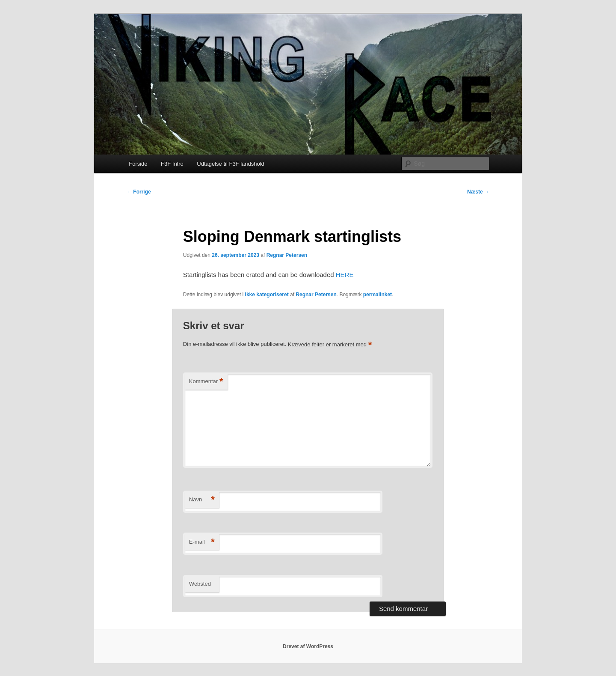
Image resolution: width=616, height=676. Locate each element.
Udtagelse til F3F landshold (231, 164)
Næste (478, 192)
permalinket (378, 295)
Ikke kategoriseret (267, 295)
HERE (345, 275)
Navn (202, 500)
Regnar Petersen (287, 255)
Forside (138, 164)
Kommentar (206, 382)
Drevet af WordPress (308, 646)
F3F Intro (172, 164)
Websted (200, 584)
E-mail (202, 542)
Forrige (139, 192)
